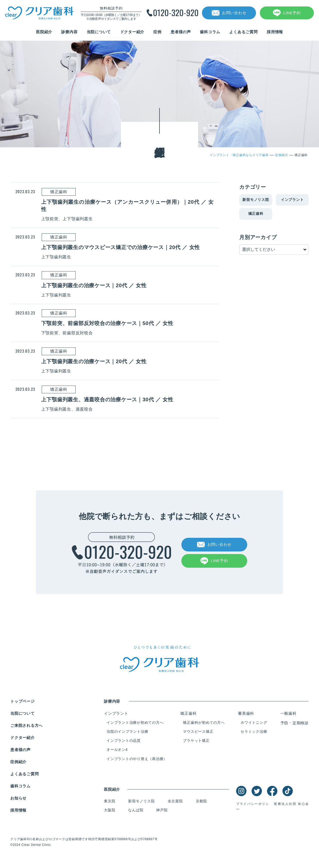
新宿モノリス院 (256, 200)
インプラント (292, 200)
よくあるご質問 (243, 32)
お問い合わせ (229, 13)
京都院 (201, 804)
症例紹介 (18, 764)
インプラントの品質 (124, 743)
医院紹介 (44, 32)
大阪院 (110, 813)
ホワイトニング (254, 725)
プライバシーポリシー (252, 809)
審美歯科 (246, 716)
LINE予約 (287, 13)
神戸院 (162, 813)
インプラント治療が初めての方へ (135, 725)
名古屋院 (175, 804)
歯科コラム (210, 32)
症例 (157, 32)
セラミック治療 (254, 734)
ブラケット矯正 (196, 743)
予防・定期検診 (295, 725)
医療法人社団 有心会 (291, 806)
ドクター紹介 (132, 32)
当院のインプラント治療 (127, 734)
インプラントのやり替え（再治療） (137, 761)
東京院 (110, 804)
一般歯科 (289, 716)
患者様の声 (181, 32)
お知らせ (18, 801)
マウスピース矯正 (198, 734)
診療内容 (69, 32)
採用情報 (275, 32)
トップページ (23, 704)
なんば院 (136, 813)
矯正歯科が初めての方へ (204, 725)
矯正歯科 (256, 214)
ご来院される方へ (26, 728)
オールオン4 (117, 752)
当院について (99, 32)
